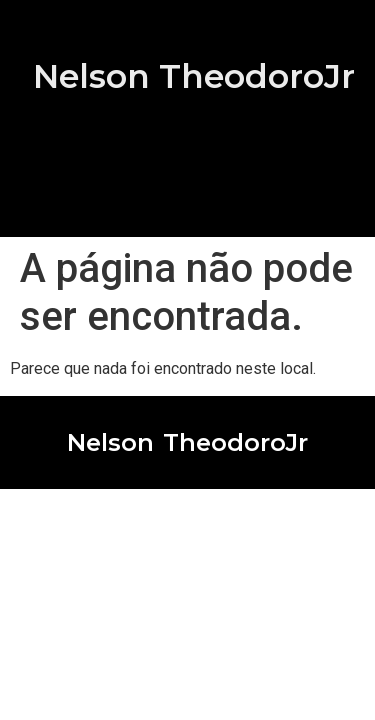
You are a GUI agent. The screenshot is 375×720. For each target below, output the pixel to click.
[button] (187, 195)
